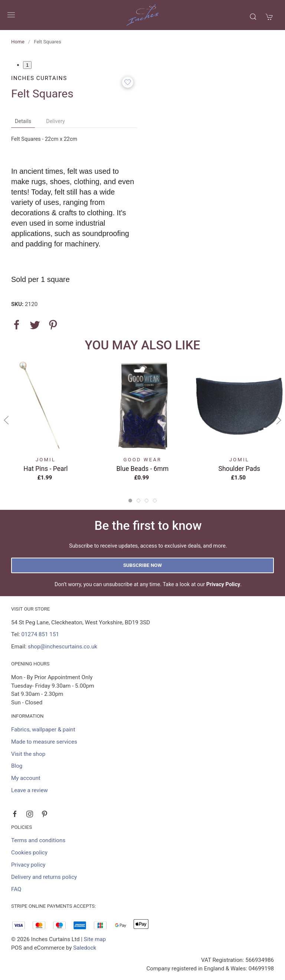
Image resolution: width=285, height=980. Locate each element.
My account (26, 778)
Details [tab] (23, 121)
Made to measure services (44, 742)
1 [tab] (27, 65)
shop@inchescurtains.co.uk (63, 647)
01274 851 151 (40, 634)
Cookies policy (29, 853)
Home (18, 42)
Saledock (85, 948)
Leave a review (30, 790)
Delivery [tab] (55, 121)
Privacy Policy (223, 584)
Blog (17, 766)
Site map (95, 939)
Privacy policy (28, 865)
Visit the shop (28, 754)
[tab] (130, 501)
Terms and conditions (38, 840)
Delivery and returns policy (44, 877)
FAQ (16, 889)
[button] (11, 15)
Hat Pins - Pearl (45, 468)
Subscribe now (142, 565)
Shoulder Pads (240, 468)
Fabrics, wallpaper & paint (43, 730)
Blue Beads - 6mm (142, 468)
